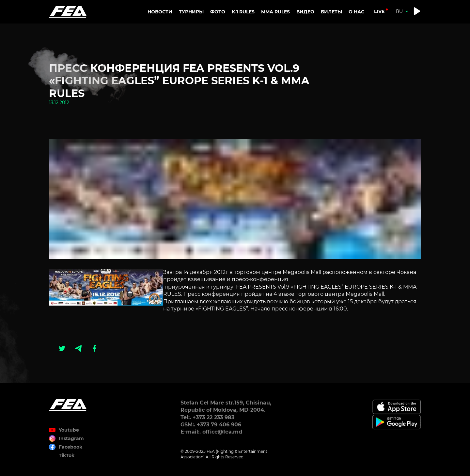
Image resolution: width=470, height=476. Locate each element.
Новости (160, 12)
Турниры (191, 12)
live (379, 11)
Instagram (71, 438)
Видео (305, 12)
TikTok (67, 455)
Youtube (69, 430)
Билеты (331, 12)
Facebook (70, 447)
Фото (218, 12)
